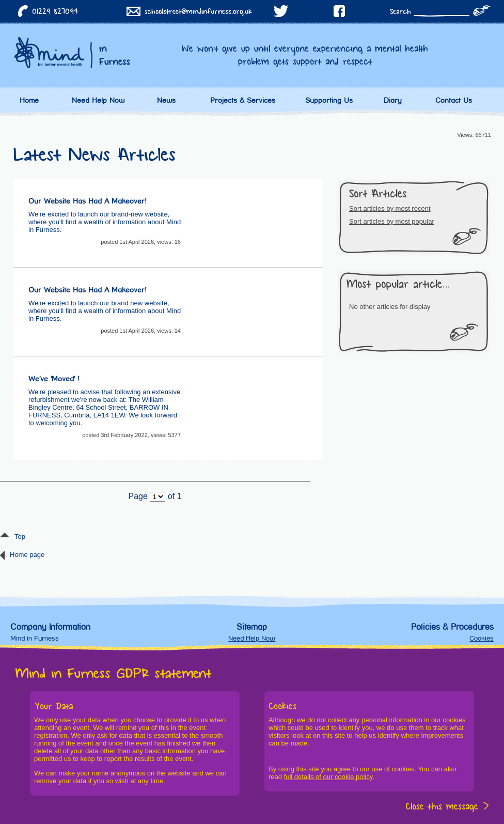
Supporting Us (329, 100)
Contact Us (454, 100)
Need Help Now (98, 100)
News (166, 100)
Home (29, 100)
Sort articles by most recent (390, 208)
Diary (393, 100)
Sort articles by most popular (392, 221)
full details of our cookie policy (328, 777)
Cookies (482, 638)
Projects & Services (243, 100)
